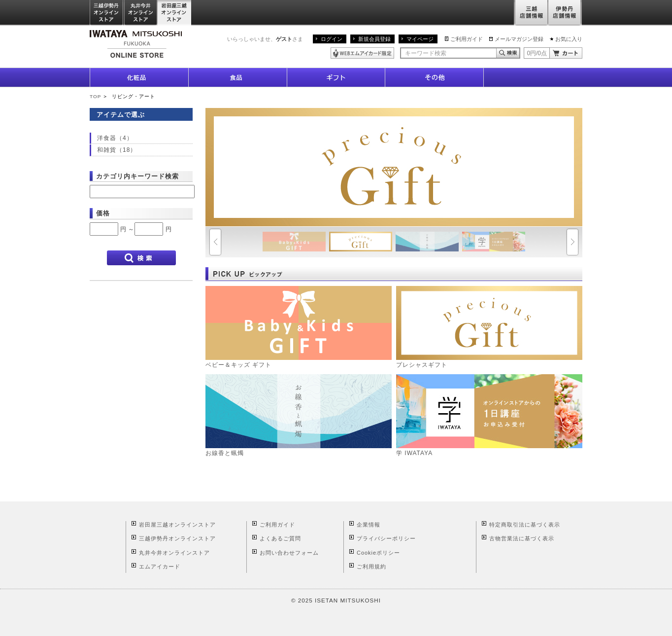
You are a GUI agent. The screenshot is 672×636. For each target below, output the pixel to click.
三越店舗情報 (531, 13)
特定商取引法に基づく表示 (525, 525)
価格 (103, 213)
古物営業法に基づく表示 (522, 538)
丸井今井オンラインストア (141, 13)
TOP (95, 96)
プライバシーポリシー (386, 538)
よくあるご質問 (280, 538)
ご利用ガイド (467, 39)
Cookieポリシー (378, 553)
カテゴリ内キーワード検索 (137, 176)
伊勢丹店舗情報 (565, 13)
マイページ (420, 39)
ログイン (332, 39)
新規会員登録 (374, 39)
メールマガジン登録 (519, 39)
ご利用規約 (371, 566)
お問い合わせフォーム (289, 553)
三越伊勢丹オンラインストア (107, 13)
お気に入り (569, 39)
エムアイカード (160, 566)
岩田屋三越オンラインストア (175, 13)
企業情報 (369, 525)
